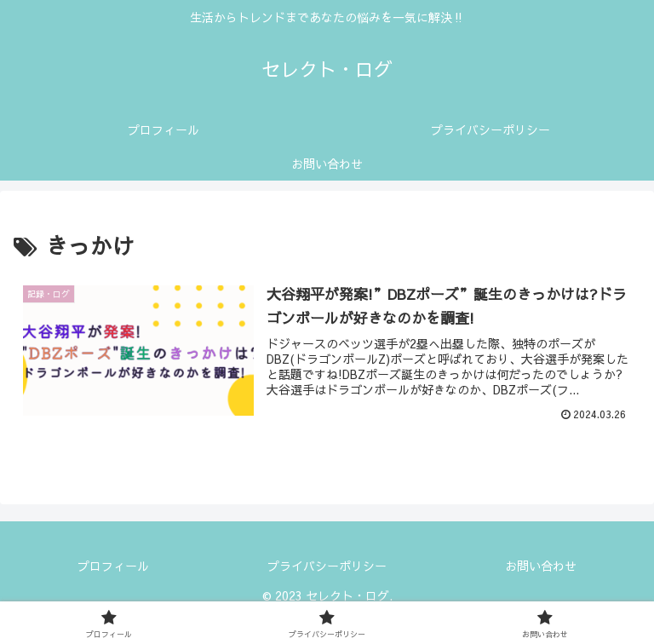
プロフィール (113, 566)
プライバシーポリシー (327, 566)
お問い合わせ (541, 566)
